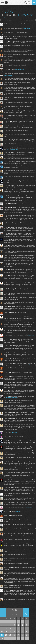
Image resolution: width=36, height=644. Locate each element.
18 (10, 632)
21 (23, 632)
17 (6, 632)
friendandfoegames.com (12, 398)
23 (2, 635)
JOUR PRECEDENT (7, 20)
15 (27, 628)
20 (18, 632)
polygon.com (18, 511)
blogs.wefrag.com (20, 69)
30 (2, 638)
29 (27, 635)
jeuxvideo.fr (31, 335)
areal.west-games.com (12, 150)
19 (14, 632)
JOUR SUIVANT (30, 20)
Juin (14, 610)
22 (27, 632)
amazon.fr (14, 432)
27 (18, 635)
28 (23, 635)
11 (10, 628)
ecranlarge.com (29, 507)
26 (14, 635)
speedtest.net (10, 356)
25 (10, 635)
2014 (14, 615)
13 (18, 628)
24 (6, 635)
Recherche (26, 3)
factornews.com (26, 28)
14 (23, 628)
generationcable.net (31, 365)
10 (6, 628)
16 (2, 632)
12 (14, 628)
